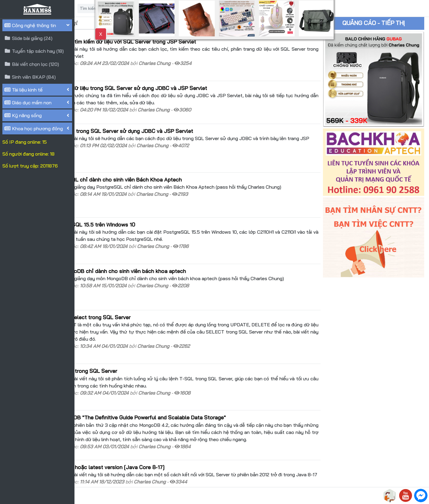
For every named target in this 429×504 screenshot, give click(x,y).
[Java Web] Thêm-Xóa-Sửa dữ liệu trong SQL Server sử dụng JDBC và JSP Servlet (180, 82)
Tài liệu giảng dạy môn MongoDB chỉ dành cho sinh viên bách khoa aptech (170, 241)
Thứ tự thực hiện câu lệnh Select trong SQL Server (142, 280)
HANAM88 (129, 496)
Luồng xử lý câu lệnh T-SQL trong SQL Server (135, 327)
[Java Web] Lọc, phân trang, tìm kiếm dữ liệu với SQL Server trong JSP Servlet (175, 41)
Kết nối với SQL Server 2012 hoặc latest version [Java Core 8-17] (159, 417)
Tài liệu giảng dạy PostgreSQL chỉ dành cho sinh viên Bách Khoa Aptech (168, 161)
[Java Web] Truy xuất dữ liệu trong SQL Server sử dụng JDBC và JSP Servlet (173, 119)
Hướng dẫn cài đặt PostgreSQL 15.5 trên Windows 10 (144, 200)
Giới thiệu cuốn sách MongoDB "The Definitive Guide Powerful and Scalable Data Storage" (190, 367)
